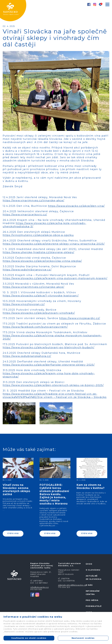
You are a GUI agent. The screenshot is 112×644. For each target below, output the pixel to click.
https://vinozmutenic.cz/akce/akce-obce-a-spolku (38, 235)
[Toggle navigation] (107, 5)
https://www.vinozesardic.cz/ (80, 318)
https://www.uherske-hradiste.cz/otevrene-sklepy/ (38, 252)
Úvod (89, 564)
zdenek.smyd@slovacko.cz (72, 585)
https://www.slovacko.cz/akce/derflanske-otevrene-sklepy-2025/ (49, 365)
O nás (89, 585)
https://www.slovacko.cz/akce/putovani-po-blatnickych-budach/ (49, 348)
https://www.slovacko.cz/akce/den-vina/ (76, 206)
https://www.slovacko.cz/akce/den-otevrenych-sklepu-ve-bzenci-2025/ (53, 385)
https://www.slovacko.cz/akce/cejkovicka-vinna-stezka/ (42, 261)
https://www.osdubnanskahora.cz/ (27, 356)
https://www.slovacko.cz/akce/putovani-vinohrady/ (39, 313)
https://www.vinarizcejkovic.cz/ (25, 215)
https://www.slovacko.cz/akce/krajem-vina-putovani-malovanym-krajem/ (55, 278)
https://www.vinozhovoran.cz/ (24, 304)
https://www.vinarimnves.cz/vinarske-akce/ (34, 201)
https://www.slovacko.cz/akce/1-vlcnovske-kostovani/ (41, 296)
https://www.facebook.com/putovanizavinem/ (35, 327)
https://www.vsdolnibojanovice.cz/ (27, 270)
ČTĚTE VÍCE (13, 533)
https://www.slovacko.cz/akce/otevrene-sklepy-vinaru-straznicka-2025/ (54, 244)
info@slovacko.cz (39, 587)
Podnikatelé (94, 606)
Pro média (92, 600)
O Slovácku (93, 570)
